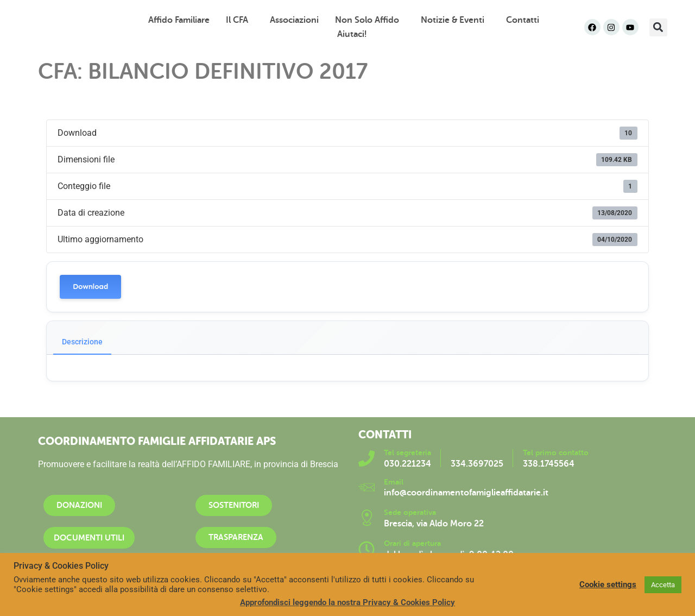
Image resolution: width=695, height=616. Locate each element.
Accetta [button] (663, 585)
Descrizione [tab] (82, 342)
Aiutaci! (352, 34)
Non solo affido (370, 20)
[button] (658, 27)
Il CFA (240, 20)
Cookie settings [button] (608, 584)
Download (90, 287)
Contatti (523, 20)
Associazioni (294, 20)
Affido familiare (179, 20)
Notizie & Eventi (455, 20)
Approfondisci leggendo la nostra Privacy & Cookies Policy (347, 602)
